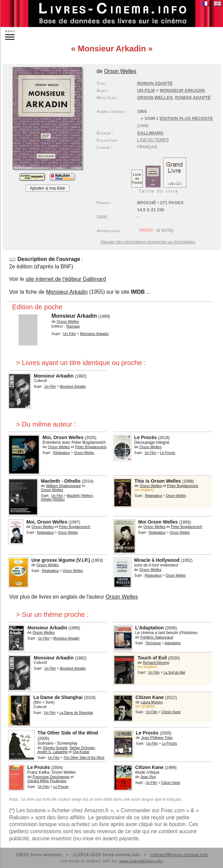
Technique (154, 643)
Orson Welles (155, 98)
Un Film (146, 90)
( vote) (155, 231)
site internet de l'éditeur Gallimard (66, 279)
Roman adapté (155, 83)
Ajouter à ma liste (47, 188)
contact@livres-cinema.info (179, 855)
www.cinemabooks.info (141, 861)
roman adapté (193, 98)
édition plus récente (187, 118)
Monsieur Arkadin (67, 292)
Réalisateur (62, 453)
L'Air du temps (153, 140)
